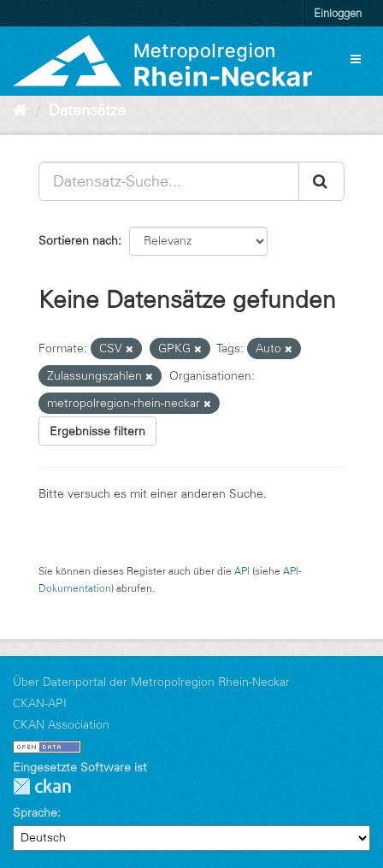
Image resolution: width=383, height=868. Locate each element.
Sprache (35, 812)
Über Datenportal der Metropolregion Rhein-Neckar (151, 682)
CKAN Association (61, 724)
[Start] (20, 110)
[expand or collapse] (356, 59)
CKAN (42, 786)
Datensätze (87, 110)
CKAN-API (40, 703)
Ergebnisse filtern (97, 431)
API (242, 571)
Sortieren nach (78, 240)
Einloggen (338, 13)
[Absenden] (321, 181)
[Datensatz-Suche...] (169, 181)
